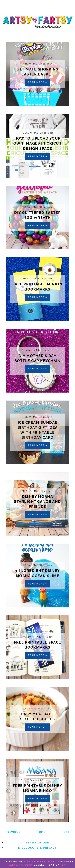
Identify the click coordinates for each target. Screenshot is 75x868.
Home (41, 832)
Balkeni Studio (20, 865)
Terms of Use (37, 843)
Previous (13, 832)
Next (65, 832)
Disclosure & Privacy (38, 848)
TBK (63, 865)
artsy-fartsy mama (42, 862)
